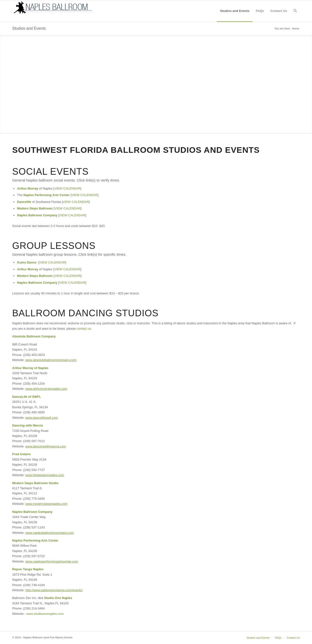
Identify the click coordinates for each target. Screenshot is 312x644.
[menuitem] (235, 11)
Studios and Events (29, 28)
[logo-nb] (54, 11)
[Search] (295, 11)
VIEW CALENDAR (67, 188)
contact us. (84, 329)
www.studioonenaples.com (45, 614)
